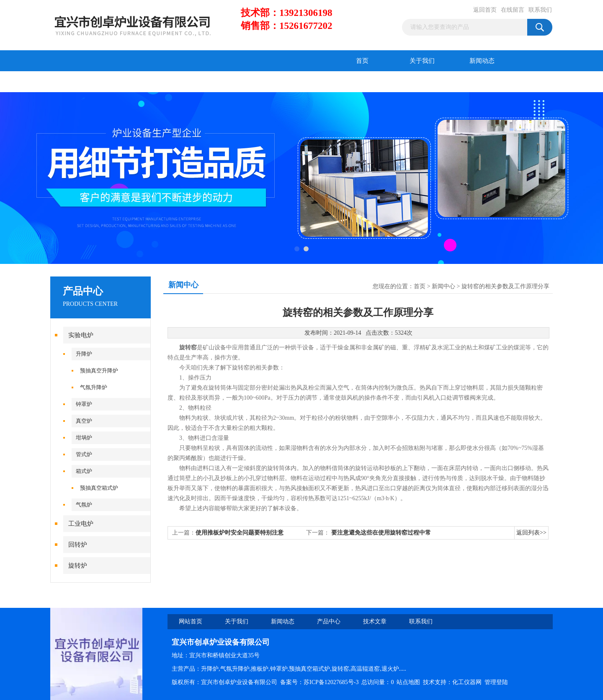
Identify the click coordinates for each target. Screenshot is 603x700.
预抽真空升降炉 (99, 371)
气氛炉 (84, 505)
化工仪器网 (467, 682)
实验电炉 (81, 335)
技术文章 (140, 82)
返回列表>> (531, 533)
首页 (362, 61)
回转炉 (78, 545)
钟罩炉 (84, 404)
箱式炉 (84, 471)
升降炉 (84, 354)
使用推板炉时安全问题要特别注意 (240, 533)
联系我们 (540, 10)
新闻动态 (482, 61)
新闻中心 (443, 286)
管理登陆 (496, 682)
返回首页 (485, 10)
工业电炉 (81, 524)
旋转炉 (78, 566)
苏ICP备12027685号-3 (331, 682)
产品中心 (80, 82)
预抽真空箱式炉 (99, 488)
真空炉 (84, 421)
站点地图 (408, 682)
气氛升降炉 (94, 387)
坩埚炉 (84, 438)
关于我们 (422, 61)
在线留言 (513, 10)
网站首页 (191, 621)
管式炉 (84, 454)
